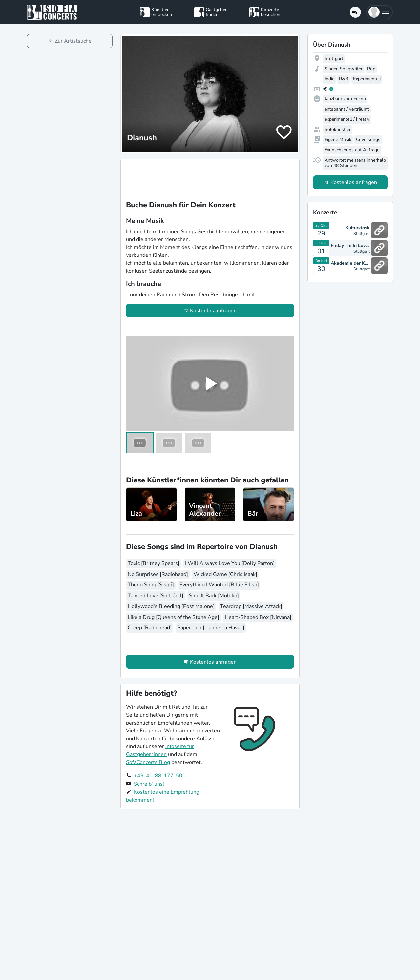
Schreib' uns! (149, 784)
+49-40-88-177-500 (160, 776)
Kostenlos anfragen (213, 311)
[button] (379, 12)
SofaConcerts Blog (148, 762)
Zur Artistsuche (73, 41)
